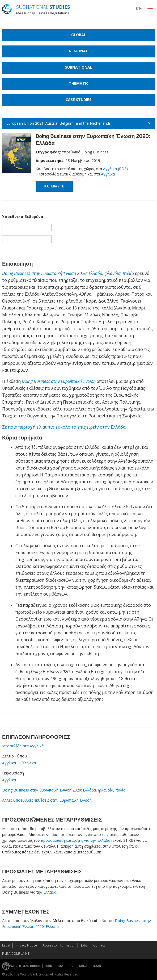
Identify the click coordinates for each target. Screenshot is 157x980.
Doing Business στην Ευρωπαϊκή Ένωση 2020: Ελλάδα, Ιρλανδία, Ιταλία (68, 273)
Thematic (79, 83)
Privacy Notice (26, 945)
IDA (60, 966)
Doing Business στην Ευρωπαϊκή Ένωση (59, 381)
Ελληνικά (28, 763)
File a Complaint (16, 954)
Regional (78, 51)
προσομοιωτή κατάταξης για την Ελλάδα (76, 840)
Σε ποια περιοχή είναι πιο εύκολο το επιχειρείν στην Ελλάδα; (64, 427)
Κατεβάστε (54, 186)
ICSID (97, 966)
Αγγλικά (111, 169)
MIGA (83, 966)
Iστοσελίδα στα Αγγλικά (23, 746)
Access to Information (59, 945)
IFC (71, 966)
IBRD (48, 966)
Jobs (84, 945)
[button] (139, 8)
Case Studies (78, 100)
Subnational (79, 67)
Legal (6, 945)
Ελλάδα (50, 892)
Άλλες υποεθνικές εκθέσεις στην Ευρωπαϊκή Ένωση (47, 800)
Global (79, 35)
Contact (99, 945)
